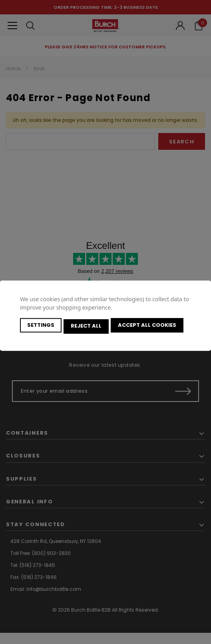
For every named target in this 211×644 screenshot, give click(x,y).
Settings (41, 326)
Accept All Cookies (149, 326)
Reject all (87, 326)
